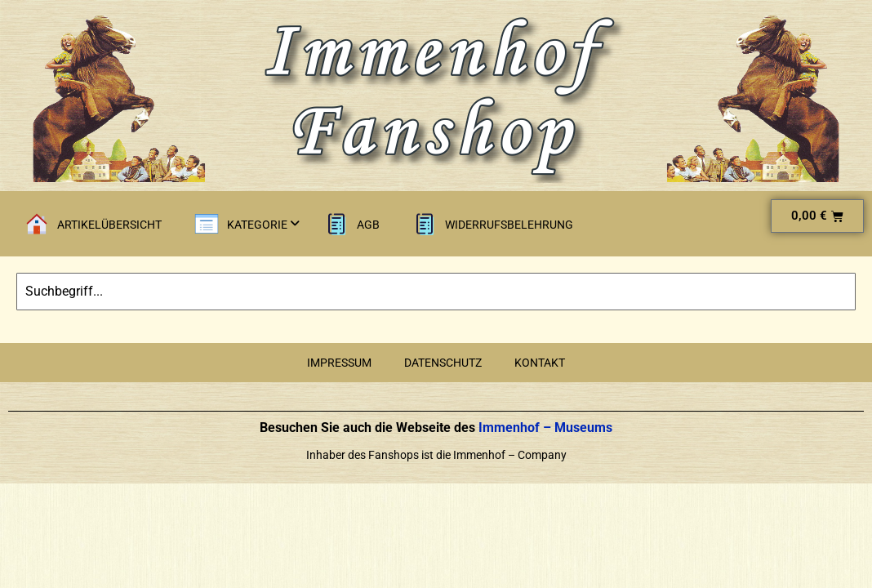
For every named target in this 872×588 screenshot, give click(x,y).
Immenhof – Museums (544, 428)
